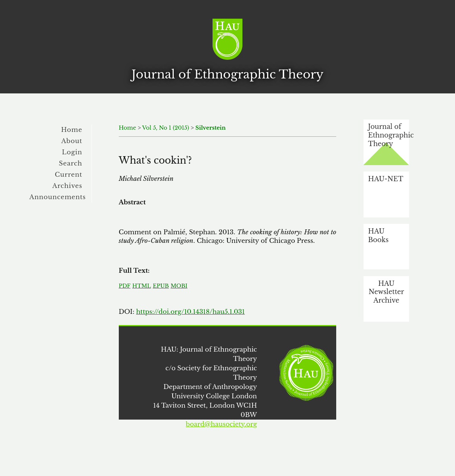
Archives (67, 186)
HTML (142, 286)
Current (69, 174)
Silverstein (211, 128)
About (72, 141)
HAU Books (378, 236)
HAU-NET (386, 179)
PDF (125, 286)
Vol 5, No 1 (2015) (166, 128)
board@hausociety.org (221, 424)
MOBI (179, 286)
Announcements (58, 197)
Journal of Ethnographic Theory (389, 135)
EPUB (161, 286)
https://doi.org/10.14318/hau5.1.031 (190, 312)
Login (72, 152)
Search (70, 163)
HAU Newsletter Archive (386, 292)
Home (72, 130)
